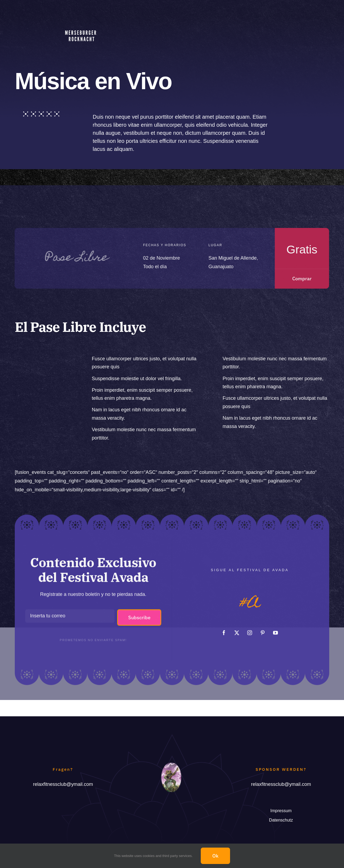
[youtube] (275, 630)
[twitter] (237, 630)
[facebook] (224, 630)
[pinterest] (263, 630)
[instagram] (250, 630)
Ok (215, 856)
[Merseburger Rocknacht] (81, 26)
